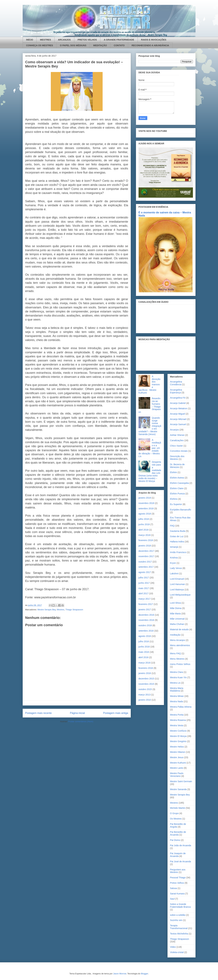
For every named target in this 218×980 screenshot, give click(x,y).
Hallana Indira (177, 542)
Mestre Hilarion (178, 752)
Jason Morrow (120, 974)
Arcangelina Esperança (176, 391)
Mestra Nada (177, 701)
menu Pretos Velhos (180, 664)
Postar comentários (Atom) (81, 721)
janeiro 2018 (145, 546)
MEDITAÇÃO (100, 45)
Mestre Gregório (178, 741)
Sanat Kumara (177, 894)
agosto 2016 (145, 636)
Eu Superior (176, 504)
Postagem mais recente (39, 713)
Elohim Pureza (177, 494)
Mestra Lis (175, 683)
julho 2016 (144, 641)
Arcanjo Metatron (179, 408)
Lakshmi (174, 574)
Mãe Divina (176, 608)
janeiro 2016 (145, 673)
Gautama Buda (178, 531)
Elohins (174, 499)
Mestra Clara (177, 672)
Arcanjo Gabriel (178, 403)
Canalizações (177, 440)
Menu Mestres (177, 659)
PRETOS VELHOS (87, 40)
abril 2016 (144, 657)
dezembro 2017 (146, 551)
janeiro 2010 (145, 700)
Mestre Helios (177, 747)
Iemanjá (174, 547)
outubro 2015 (145, 689)
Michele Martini (178, 808)
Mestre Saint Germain (181, 781)
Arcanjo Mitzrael (178, 419)
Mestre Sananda (178, 789)
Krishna (174, 558)
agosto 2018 (145, 514)
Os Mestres (176, 819)
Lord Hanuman (178, 584)
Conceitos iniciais (179, 451)
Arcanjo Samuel (178, 424)
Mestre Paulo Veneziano (177, 775)
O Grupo (174, 813)
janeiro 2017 (145, 610)
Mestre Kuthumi (178, 763)
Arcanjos (174, 430)
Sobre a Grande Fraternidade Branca (180, 905)
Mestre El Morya (178, 736)
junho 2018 (144, 524)
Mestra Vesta (177, 725)
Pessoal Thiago (178, 878)
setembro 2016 (146, 631)
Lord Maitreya (177, 590)
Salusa (174, 888)
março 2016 (145, 663)
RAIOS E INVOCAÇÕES (154, 40)
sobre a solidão (178, 915)
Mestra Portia (177, 715)
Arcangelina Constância (176, 383)
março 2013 (145, 695)
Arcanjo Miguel (178, 414)
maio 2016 (144, 652)
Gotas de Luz (177, 536)
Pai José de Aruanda (181, 861)
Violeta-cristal (177, 952)
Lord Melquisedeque (180, 595)
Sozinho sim (176, 920)
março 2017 (145, 599)
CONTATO (119, 45)
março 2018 (145, 535)
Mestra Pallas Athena (181, 707)
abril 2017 (144, 593)
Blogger (145, 974)
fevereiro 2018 (146, 540)
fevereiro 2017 (146, 604)
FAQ (172, 526)
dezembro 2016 (146, 615)
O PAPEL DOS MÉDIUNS (73, 45)
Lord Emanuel (177, 579)
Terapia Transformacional (179, 927)
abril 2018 (144, 530)
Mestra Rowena (178, 720)
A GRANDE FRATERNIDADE (119, 40)
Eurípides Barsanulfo (181, 510)
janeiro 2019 (145, 498)
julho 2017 (144, 578)
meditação (175, 635)
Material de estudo (179, 629)
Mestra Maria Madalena (177, 690)
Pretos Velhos (177, 883)
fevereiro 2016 (146, 668)
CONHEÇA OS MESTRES (40, 45)
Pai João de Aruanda (181, 845)
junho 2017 (144, 583)
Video (173, 947)
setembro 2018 (146, 508)
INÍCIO (30, 40)
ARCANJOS (64, 40)
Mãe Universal (177, 619)
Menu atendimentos (180, 645)
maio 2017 (144, 588)
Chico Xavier (176, 446)
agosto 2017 (145, 572)
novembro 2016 (146, 620)
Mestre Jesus (177, 757)
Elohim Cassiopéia (179, 483)
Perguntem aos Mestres (178, 871)
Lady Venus (176, 568)
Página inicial (77, 713)
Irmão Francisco (178, 552)
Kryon (173, 563)
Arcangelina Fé (178, 398)
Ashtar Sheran (177, 435)
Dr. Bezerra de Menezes (177, 466)
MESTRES (45, 40)
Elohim (174, 472)
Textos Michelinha (179, 934)
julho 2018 (144, 519)
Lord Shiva (176, 603)
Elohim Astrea (177, 478)
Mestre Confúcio (178, 731)
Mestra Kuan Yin (178, 677)
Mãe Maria (175, 614)
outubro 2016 (145, 625)
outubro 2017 (145, 562)
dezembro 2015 (146, 679)
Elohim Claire (177, 488)
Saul (172, 899)
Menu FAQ (176, 653)
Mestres (61, 610)
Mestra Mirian (177, 696)
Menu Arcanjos (178, 640)
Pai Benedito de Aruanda (178, 833)
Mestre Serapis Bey (46, 610)
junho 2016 (144, 647)
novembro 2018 (146, 503)
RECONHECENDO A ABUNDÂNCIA (150, 45)
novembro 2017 (146, 556)
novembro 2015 (146, 684)
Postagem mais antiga (116, 713)
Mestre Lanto (177, 768)
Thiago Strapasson (74, 610)
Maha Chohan (177, 624)
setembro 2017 (146, 567)
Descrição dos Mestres (177, 458)
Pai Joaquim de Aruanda (178, 855)
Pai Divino (175, 840)
